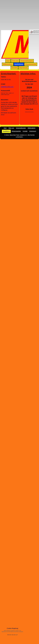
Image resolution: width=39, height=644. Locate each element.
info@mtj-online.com (7, 87)
